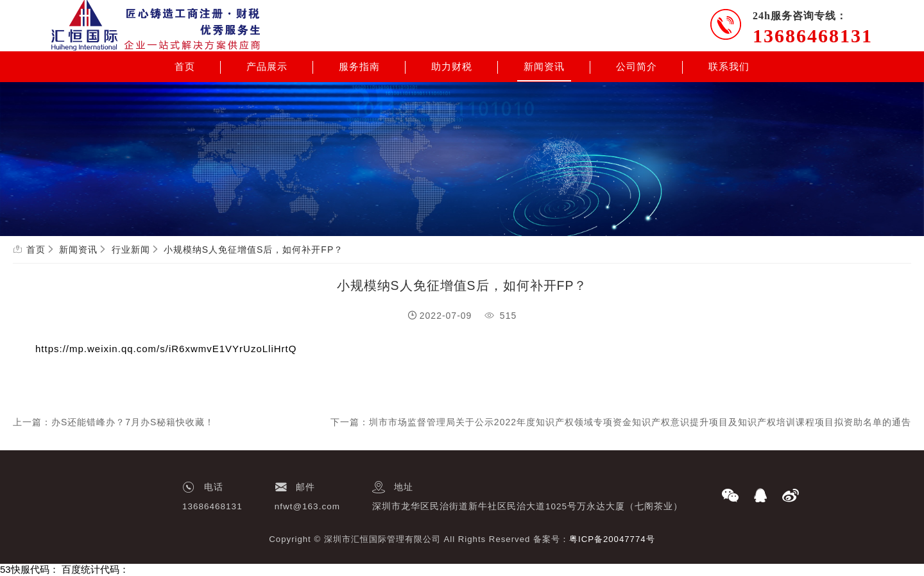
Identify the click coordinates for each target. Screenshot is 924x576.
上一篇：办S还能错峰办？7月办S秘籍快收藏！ (114, 422)
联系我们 (729, 67)
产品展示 (267, 67)
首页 (185, 67)
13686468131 (813, 36)
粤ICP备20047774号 (612, 539)
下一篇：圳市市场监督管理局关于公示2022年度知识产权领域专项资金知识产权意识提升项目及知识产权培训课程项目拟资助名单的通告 (621, 422)
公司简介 (637, 67)
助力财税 (452, 67)
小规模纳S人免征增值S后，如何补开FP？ (254, 250)
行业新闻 (131, 250)
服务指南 (359, 67)
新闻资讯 (544, 67)
